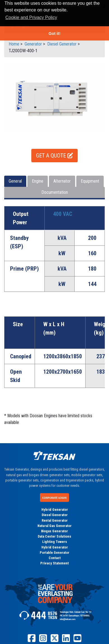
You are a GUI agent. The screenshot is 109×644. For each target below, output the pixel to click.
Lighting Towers (55, 542)
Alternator (62, 181)
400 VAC (63, 214)
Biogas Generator (54, 531)
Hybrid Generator (55, 510)
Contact (55, 558)
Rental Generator (55, 520)
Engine (38, 181)
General (15, 181)
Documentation (55, 192)
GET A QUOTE (54, 156)
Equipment (90, 181)
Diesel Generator (55, 515)
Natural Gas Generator (54, 526)
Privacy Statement (54, 563)
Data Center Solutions (54, 536)
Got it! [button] (54, 34)
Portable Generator (54, 553)
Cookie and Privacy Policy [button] (31, 17)
